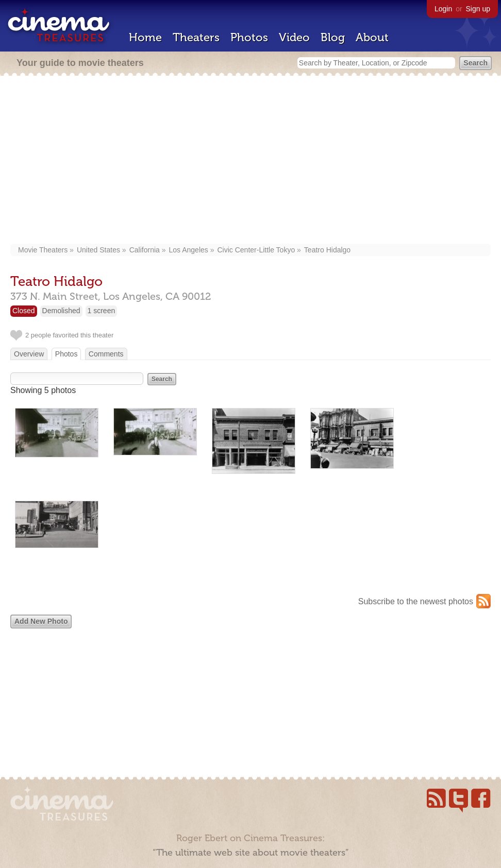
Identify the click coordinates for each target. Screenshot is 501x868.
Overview (29, 354)
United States (98, 250)
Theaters (196, 37)
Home (145, 37)
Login (443, 9)
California (145, 250)
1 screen (102, 311)
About (372, 37)
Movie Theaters (43, 250)
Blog (333, 37)
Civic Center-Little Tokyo (256, 250)
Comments (106, 354)
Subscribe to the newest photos (416, 601)
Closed (24, 311)
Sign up (478, 9)
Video (294, 37)
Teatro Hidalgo (327, 250)
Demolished (61, 311)
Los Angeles (189, 250)
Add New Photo (41, 621)
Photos (249, 37)
